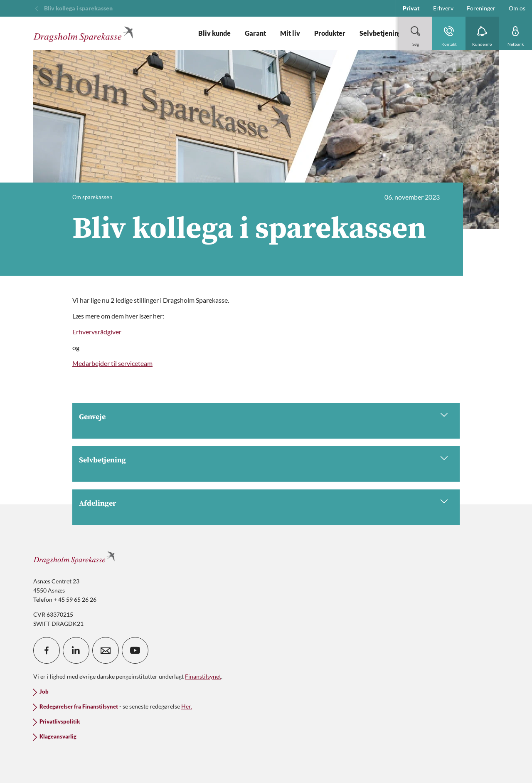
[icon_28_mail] (106, 650)
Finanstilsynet (203, 676)
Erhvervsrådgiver (97, 332)
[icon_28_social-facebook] (47, 650)
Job (44, 692)
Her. (187, 706)
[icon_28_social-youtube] (135, 650)
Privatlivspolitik (60, 722)
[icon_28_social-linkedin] (76, 650)
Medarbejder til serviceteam (112, 363)
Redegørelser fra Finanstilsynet (79, 707)
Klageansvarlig (58, 737)
